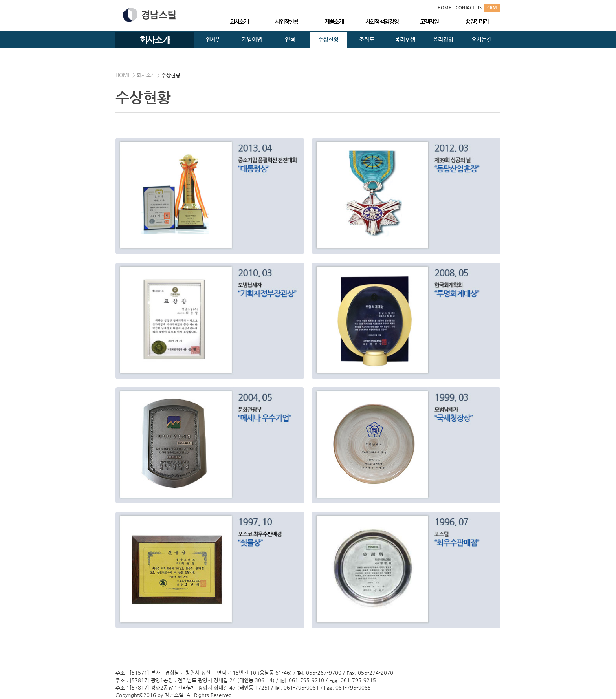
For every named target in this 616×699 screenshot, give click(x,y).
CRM (492, 8)
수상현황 (328, 39)
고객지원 (429, 21)
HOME (444, 8)
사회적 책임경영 (382, 21)
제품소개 (334, 21)
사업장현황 (287, 21)
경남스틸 (149, 15)
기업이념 (252, 39)
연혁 (290, 39)
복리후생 (405, 39)
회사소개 (239, 21)
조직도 (367, 39)
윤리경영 (443, 39)
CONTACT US (469, 8)
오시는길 (482, 39)
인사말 (214, 39)
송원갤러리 (477, 21)
